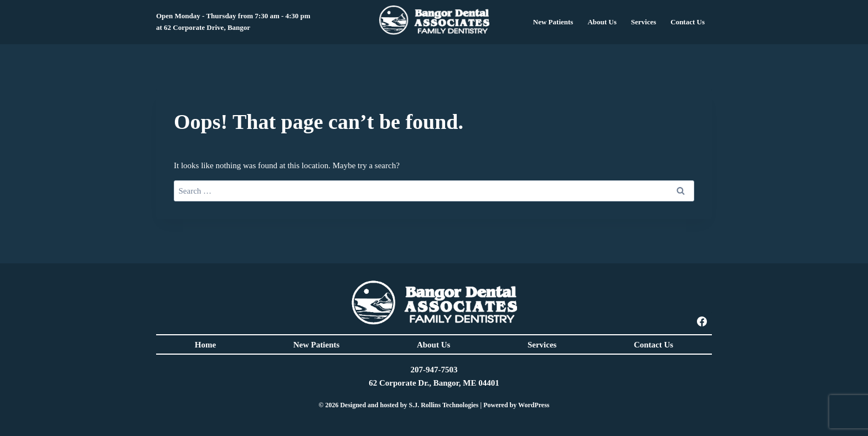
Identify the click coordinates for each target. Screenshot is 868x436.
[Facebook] (702, 321)
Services (644, 22)
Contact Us (653, 345)
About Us (433, 345)
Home (205, 345)
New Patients (317, 345)
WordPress (534, 405)
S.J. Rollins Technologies (443, 405)
